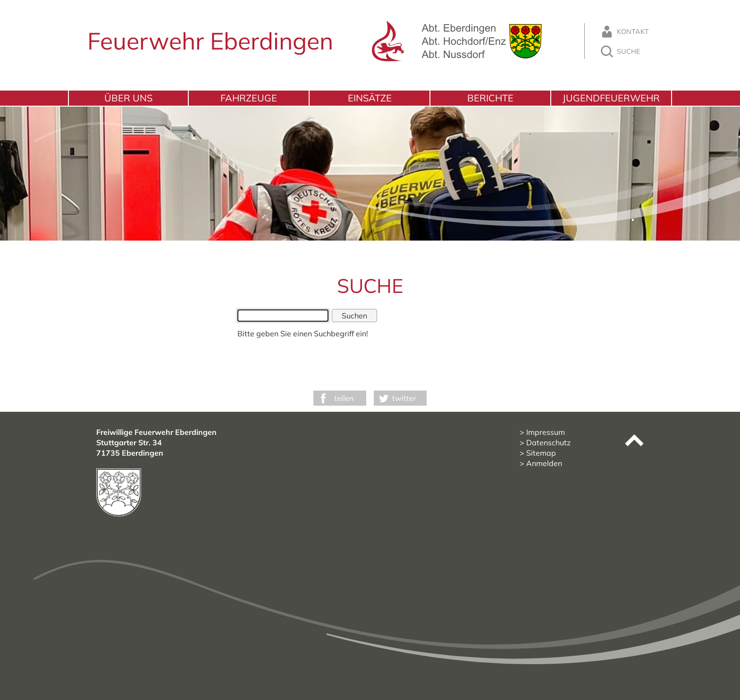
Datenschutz (548, 442)
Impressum (546, 432)
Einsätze (370, 98)
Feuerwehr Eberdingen (210, 41)
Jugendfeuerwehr (611, 98)
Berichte (490, 98)
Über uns (128, 98)
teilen (344, 398)
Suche (620, 51)
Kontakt (624, 32)
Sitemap (541, 453)
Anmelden (544, 463)
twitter (404, 398)
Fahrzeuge (249, 98)
